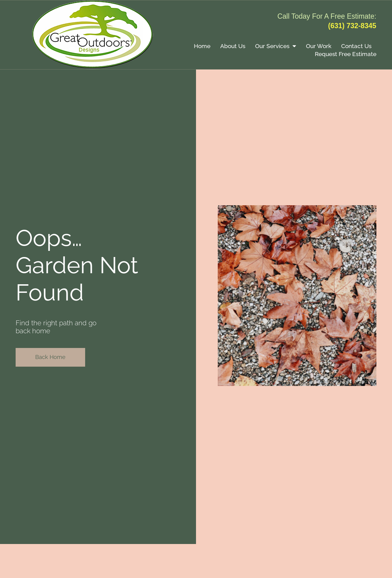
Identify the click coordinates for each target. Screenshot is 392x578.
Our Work (319, 46)
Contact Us (356, 46)
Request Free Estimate (346, 54)
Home (202, 46)
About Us (233, 46)
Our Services (276, 46)
